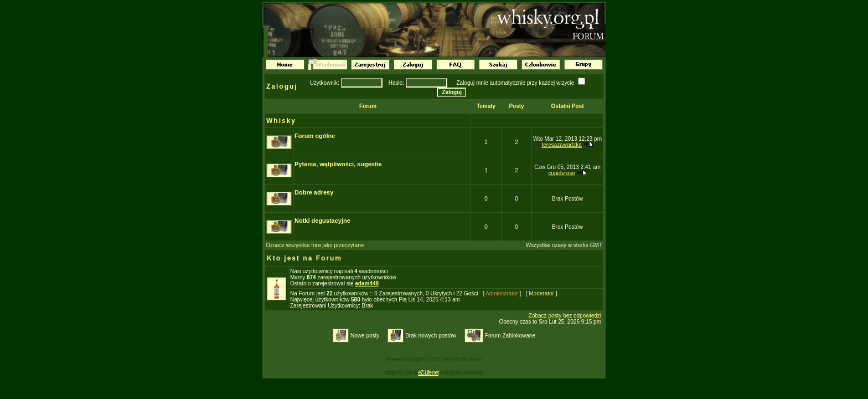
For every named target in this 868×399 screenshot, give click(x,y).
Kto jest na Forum (304, 258)
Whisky (281, 121)
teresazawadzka (561, 145)
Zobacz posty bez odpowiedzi (565, 316)
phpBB (418, 359)
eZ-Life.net (428, 373)
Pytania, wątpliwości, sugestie (338, 164)
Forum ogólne (315, 136)
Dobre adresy (314, 192)
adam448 (367, 283)
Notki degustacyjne (322, 221)
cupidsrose (561, 173)
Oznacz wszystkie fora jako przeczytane (315, 245)
